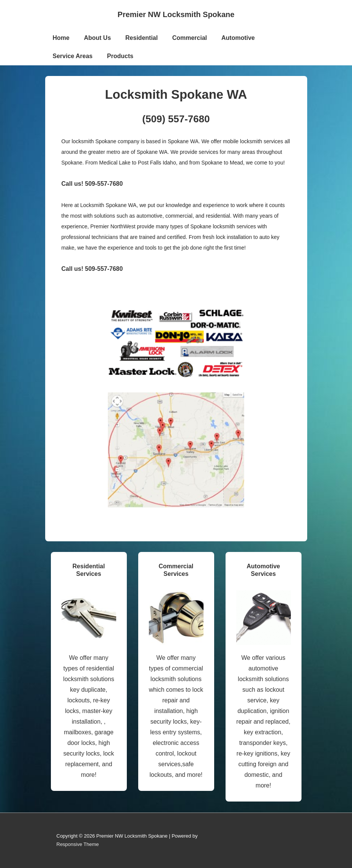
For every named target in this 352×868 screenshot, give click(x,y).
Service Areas (73, 56)
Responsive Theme (78, 844)
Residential (141, 38)
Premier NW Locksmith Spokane (176, 14)
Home (61, 38)
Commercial (189, 38)
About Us (97, 38)
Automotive (238, 38)
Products (120, 56)
